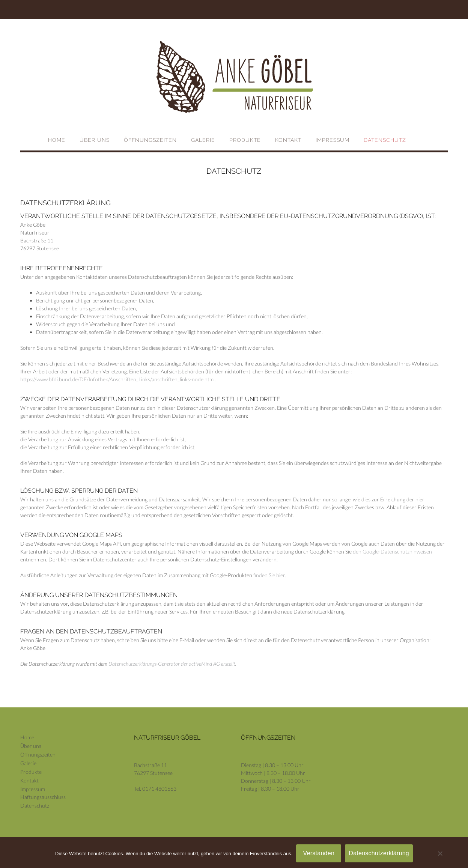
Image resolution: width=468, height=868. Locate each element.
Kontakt (288, 140)
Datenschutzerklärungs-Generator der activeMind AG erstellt (172, 664)
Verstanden (319, 853)
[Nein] (440, 853)
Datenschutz (385, 140)
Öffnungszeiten (150, 140)
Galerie (203, 140)
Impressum (333, 140)
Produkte (245, 140)
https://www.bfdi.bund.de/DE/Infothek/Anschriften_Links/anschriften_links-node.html (117, 379)
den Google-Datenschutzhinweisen (392, 551)
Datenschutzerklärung (379, 853)
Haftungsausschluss (43, 797)
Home (57, 140)
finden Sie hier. (269, 575)
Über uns (95, 140)
